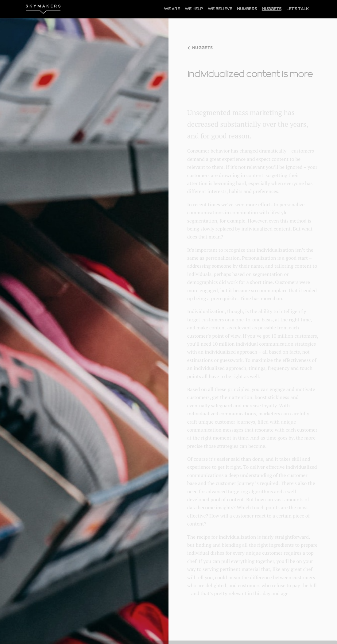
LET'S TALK (298, 9)
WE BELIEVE (220, 9)
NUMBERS (247, 9)
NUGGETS (272, 9)
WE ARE (172, 9)
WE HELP (194, 9)
